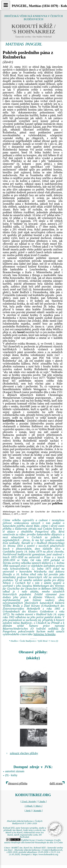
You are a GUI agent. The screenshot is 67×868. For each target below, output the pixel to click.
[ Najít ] (28, 811)
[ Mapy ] (38, 806)
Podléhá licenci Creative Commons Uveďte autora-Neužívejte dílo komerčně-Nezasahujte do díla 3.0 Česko (33, 841)
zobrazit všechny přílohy (24, 753)
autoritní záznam (15, 771)
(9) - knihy (11, 775)
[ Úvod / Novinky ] (29, 801)
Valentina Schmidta (44, 634)
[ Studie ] (42, 801)
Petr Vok (46, 67)
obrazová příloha (18, 783)
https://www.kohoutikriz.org (45, 854)
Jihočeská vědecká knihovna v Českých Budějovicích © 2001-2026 (25, 822)
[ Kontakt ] (38, 811)
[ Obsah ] (29, 806)
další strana (56, 783)
